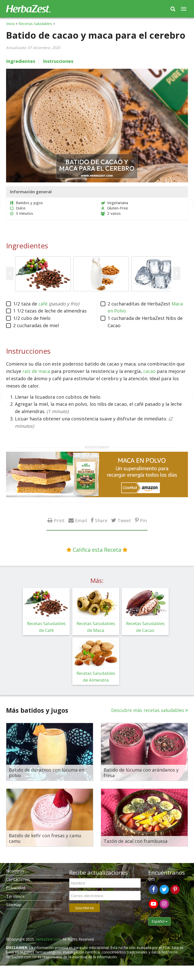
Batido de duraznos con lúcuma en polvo (46, 773)
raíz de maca (36, 371)
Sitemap (14, 905)
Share (101, 520)
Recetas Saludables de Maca (96, 627)
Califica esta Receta (97, 550)
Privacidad (16, 888)
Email (81, 520)
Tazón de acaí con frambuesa (136, 841)
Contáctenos (18, 879)
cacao (149, 371)
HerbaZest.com (48, 939)
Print (59, 520)
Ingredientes (21, 61)
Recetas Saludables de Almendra (96, 677)
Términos (15, 896)
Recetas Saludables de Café (46, 627)
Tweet (124, 520)
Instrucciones (58, 61)
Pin (143, 520)
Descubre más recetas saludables (148, 710)
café (43, 304)
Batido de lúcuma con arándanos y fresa (141, 773)
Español (160, 921)
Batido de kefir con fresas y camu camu (45, 838)
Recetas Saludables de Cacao (145, 627)
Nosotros (15, 871)
